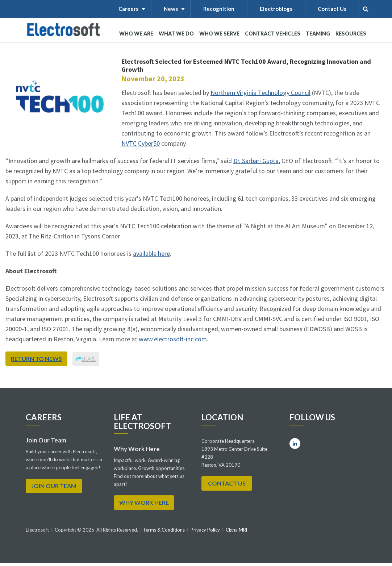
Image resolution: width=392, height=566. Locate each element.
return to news (36, 359)
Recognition (219, 9)
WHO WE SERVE (219, 36)
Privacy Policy (205, 530)
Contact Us (332, 9)
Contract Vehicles (273, 34)
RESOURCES (351, 34)
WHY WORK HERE (144, 502)
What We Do (176, 36)
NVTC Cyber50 (141, 143)
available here (151, 253)
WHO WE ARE (136, 36)
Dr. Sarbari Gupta (256, 161)
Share (86, 359)
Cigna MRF (237, 530)
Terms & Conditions (163, 530)
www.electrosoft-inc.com (173, 339)
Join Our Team (54, 486)
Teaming (318, 34)
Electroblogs (276, 9)
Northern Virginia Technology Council (260, 93)
